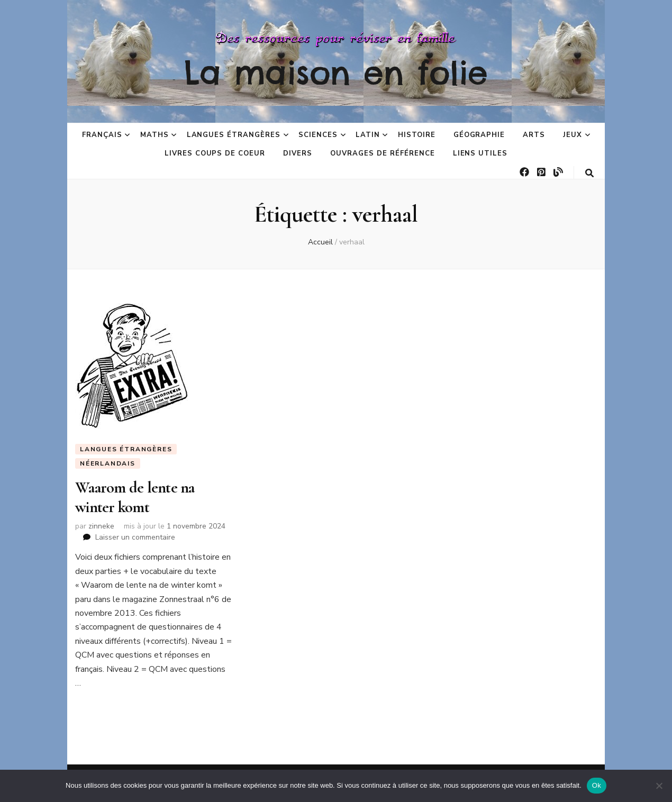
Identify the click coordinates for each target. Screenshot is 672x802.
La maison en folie (336, 72)
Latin (368, 135)
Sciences (318, 135)
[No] (659, 786)
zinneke (101, 526)
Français (102, 135)
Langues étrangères (234, 135)
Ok (597, 785)
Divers (298, 153)
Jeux (573, 135)
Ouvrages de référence (382, 153)
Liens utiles (480, 153)
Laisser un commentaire (135, 537)
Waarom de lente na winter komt (135, 497)
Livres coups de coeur (215, 153)
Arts (534, 135)
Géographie (479, 135)
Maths (155, 135)
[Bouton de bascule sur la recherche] (589, 173)
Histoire (417, 135)
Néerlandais (108, 463)
